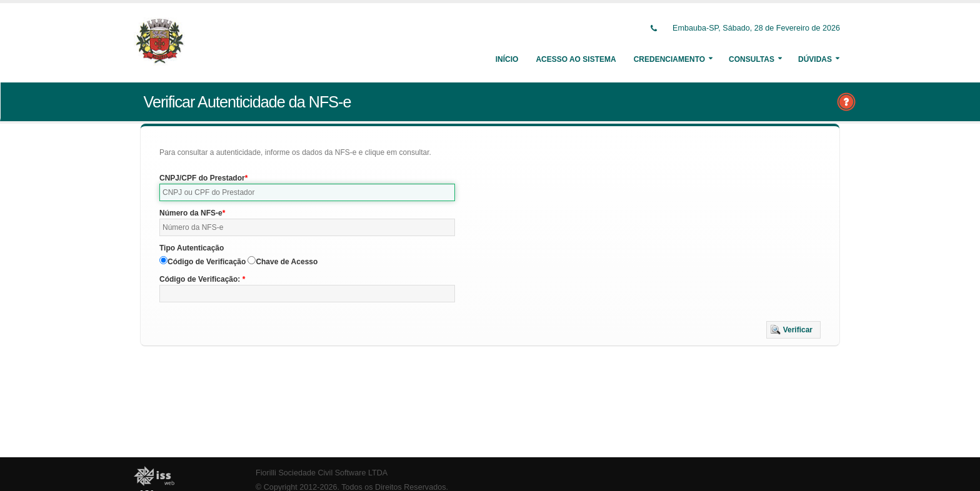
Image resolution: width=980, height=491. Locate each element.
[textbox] (307, 192)
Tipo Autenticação (192, 248)
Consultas (752, 59)
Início (507, 59)
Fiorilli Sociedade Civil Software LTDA (322, 473)
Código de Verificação (207, 262)
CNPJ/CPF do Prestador (202, 178)
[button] (793, 330)
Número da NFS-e (191, 213)
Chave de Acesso (287, 262)
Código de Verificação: (201, 279)
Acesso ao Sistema (576, 59)
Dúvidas (815, 59)
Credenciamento (669, 59)
